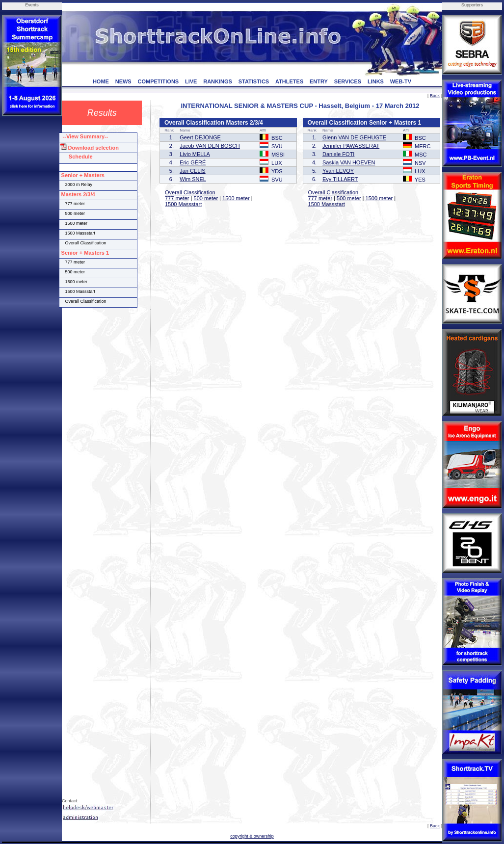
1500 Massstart (183, 204)
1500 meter (236, 198)
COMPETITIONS (158, 81)
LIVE (191, 81)
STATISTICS (254, 81)
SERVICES (348, 81)
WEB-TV (401, 81)
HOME (101, 81)
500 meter (206, 198)
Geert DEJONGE (200, 137)
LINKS (376, 81)
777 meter (177, 198)
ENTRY (319, 81)
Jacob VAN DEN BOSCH (210, 146)
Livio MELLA (195, 154)
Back (435, 96)
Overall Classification (190, 192)
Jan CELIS (193, 171)
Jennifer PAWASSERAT (351, 146)
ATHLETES (289, 81)
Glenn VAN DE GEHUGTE (354, 137)
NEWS (123, 81)
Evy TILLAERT (340, 179)
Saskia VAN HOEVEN (349, 162)
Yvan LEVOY (338, 171)
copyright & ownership (252, 836)
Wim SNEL (193, 179)
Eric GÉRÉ (193, 162)
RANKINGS (218, 81)
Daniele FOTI (338, 154)
